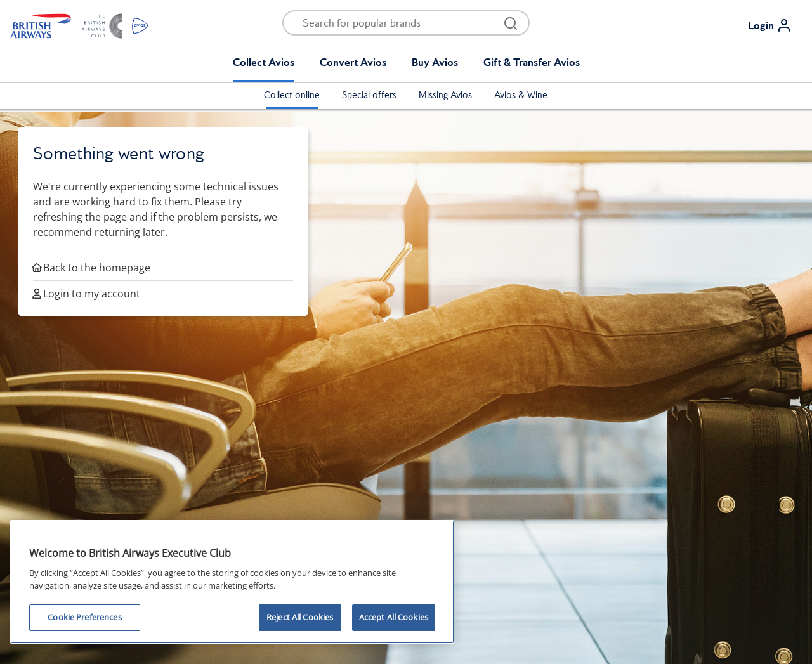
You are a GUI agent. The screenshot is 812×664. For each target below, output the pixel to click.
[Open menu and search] (398, 23)
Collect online (292, 95)
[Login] (775, 25)
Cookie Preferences (84, 617)
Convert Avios (353, 62)
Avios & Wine (521, 95)
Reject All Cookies (300, 617)
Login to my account (87, 294)
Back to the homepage (92, 268)
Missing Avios (445, 95)
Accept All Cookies (394, 617)
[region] (232, 582)
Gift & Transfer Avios (532, 62)
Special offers (369, 95)
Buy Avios (435, 62)
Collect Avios (264, 62)
